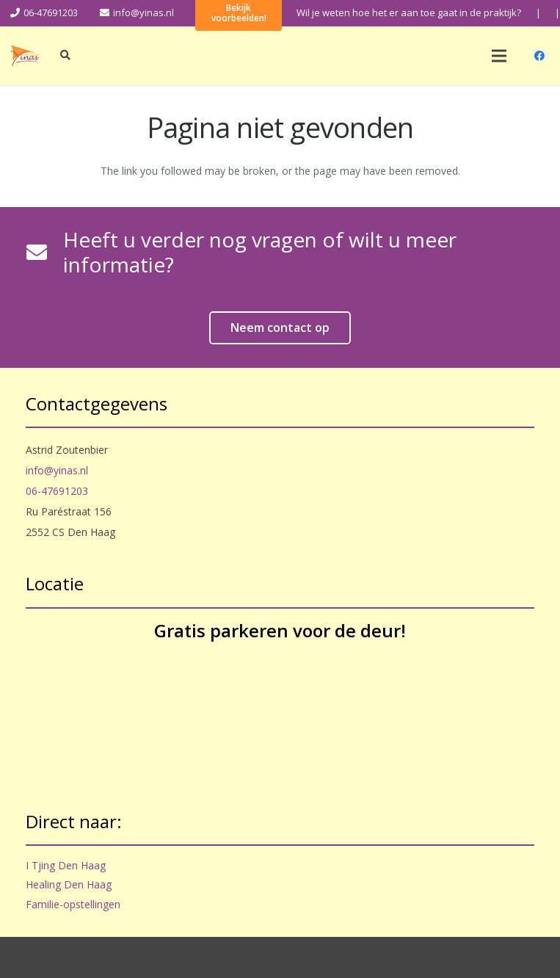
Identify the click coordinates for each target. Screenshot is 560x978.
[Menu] (499, 56)
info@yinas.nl (57, 470)
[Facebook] (539, 56)
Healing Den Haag (69, 884)
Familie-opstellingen (73, 904)
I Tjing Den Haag (66, 865)
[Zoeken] (66, 55)
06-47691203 (57, 491)
